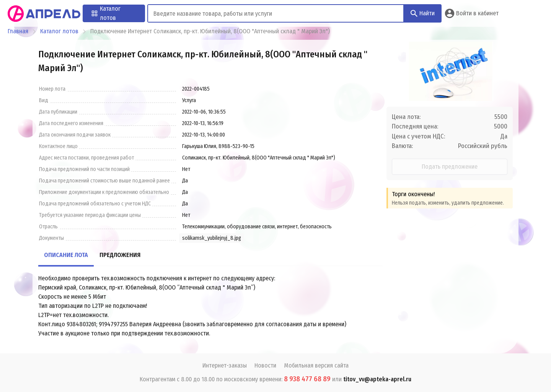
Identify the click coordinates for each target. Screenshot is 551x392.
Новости (265, 365)
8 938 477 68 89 (307, 379)
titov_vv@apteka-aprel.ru (377, 379)
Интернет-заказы (225, 365)
